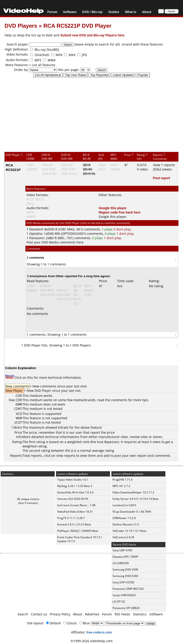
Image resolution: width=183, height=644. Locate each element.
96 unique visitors (28, 499)
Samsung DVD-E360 (125, 576)
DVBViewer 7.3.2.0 (124, 518)
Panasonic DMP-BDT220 (128, 589)
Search (23, 614)
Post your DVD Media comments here (55, 242)
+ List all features (42, 65)
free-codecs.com (99, 632)
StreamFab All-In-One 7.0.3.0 (75, 492)
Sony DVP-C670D (123, 582)
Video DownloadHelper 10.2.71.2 (133, 492)
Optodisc (36, 234)
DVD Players (21, 26)
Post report (162, 178)
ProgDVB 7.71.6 (122, 480)
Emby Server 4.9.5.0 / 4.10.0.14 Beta (136, 499)
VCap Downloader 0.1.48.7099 (132, 512)
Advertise (92, 614)
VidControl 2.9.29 (123, 537)
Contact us (39, 614)
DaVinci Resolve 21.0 (126, 524)
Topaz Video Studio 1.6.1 (73, 480)
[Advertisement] (91, 114)
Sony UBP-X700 (122, 550)
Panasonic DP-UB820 (126, 608)
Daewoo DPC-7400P (125, 557)
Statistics (140, 614)
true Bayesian (108, 442)
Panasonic (37, 238)
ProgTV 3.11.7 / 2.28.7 (71, 518)
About (147, 12)
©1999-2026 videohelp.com (92, 641)
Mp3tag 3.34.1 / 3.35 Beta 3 (75, 486)
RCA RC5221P (13, 167)
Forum (52, 12)
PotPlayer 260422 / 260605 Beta (78, 531)
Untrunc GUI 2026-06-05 (73, 499)
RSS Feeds (122, 614)
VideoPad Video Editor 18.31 (75, 512)
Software (70, 12)
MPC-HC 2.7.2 (121, 486)
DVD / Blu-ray (92, 12)
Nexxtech (36, 229)
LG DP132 (119, 602)
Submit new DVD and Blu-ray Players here (92, 35)
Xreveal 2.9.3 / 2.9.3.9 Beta (74, 524)
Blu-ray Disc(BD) (47, 50)
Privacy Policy (60, 614)
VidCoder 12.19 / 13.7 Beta (129, 531)
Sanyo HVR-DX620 (124, 595)
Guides (114, 12)
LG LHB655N (121, 563)
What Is (131, 12)
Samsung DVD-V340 (125, 570)
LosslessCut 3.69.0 (124, 505)
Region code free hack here (120, 212)
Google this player (113, 208)
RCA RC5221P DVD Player (77, 26)
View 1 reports (164, 165)
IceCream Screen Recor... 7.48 (76, 505)
